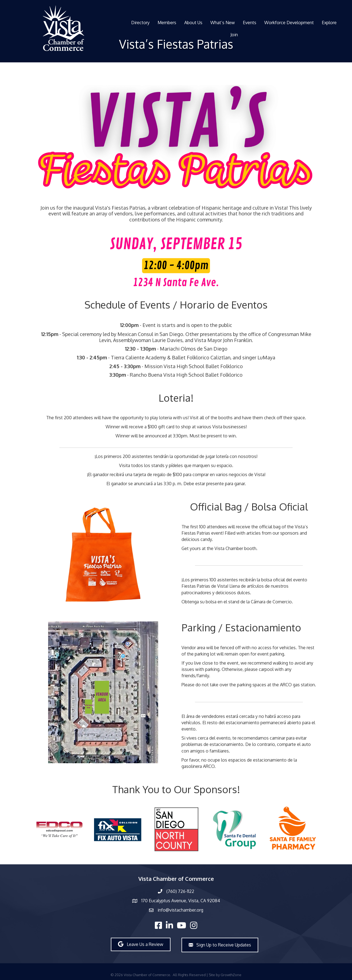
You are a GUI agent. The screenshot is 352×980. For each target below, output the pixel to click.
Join (234, 35)
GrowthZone (231, 975)
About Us (193, 23)
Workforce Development (289, 23)
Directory (140, 23)
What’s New (223, 23)
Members (167, 23)
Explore (329, 23)
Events (250, 23)
